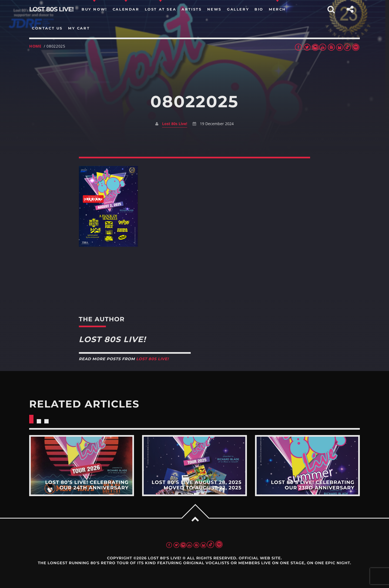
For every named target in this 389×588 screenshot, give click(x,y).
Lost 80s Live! (175, 124)
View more (82, 466)
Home (35, 46)
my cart (79, 28)
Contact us (47, 28)
